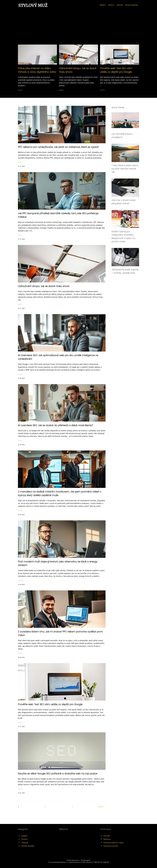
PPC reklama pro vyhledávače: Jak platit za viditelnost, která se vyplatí (58, 147)
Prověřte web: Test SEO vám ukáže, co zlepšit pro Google (50, 704)
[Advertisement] (78, 22)
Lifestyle (120, 5)
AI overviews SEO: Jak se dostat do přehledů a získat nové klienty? (55, 425)
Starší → (102, 807)
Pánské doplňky (132, 5)
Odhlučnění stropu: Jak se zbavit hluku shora (44, 286)
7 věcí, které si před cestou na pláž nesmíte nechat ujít (125, 169)
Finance (111, 5)
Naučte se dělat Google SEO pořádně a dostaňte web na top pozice (58, 774)
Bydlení (103, 5)
